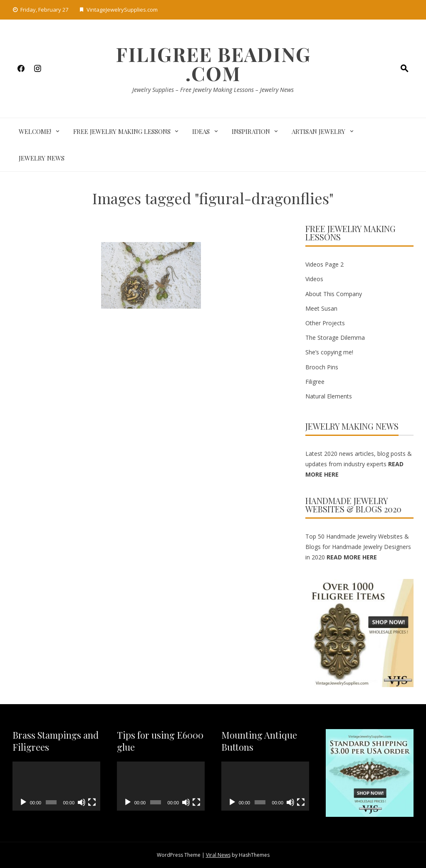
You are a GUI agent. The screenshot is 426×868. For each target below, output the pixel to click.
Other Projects (325, 323)
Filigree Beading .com (213, 64)
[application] (56, 786)
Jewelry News (42, 158)
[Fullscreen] (92, 802)
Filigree (315, 382)
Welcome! (35, 131)
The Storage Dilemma (335, 338)
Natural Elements (329, 396)
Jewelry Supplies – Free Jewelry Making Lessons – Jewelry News (213, 90)
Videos (314, 279)
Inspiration (251, 131)
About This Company (334, 294)
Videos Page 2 (324, 264)
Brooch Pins (322, 367)
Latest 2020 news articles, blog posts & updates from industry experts (359, 464)
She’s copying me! (329, 352)
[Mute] (82, 802)
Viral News (218, 855)
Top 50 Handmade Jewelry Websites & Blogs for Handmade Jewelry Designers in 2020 (358, 547)
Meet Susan (321, 308)
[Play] (23, 802)
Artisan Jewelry (318, 131)
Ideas (201, 131)
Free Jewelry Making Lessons (122, 131)
